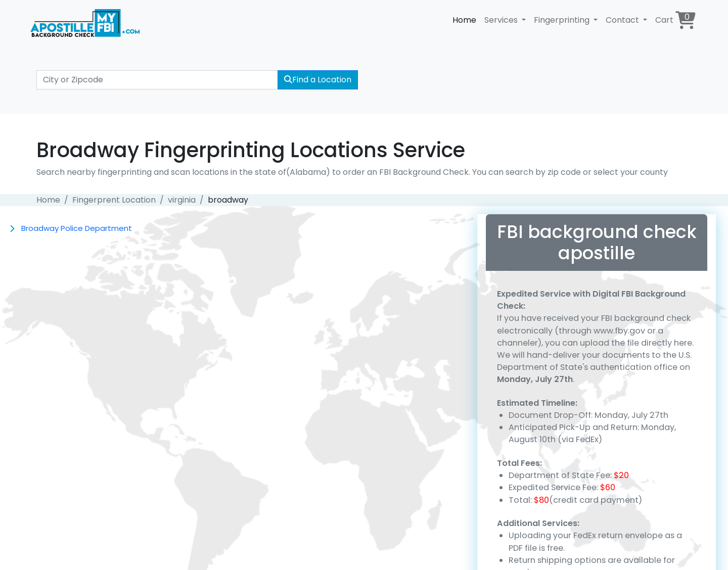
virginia (182, 200)
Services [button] (502, 20)
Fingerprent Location (114, 200)
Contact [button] (623, 20)
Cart (675, 20)
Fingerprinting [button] (563, 20)
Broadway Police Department (77, 228)
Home (464, 20)
